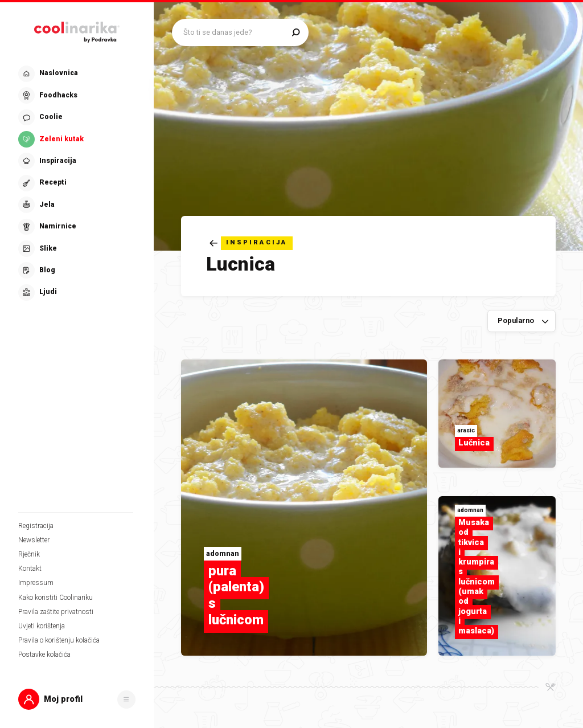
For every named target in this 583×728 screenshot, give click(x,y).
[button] (77, 699)
